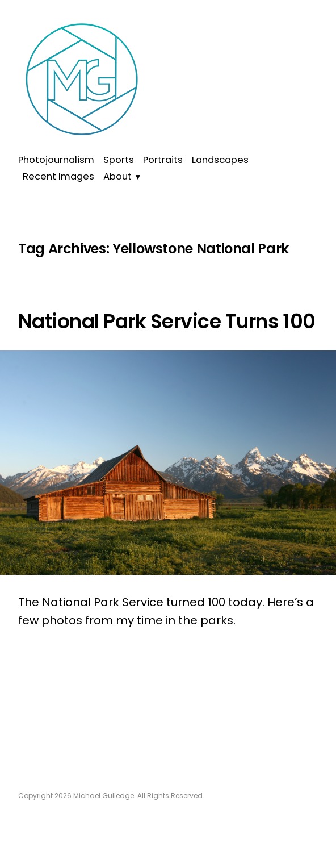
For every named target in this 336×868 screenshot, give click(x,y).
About (117, 176)
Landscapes (220, 160)
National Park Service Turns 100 (167, 322)
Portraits (163, 160)
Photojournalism (56, 160)
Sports (119, 160)
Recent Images (58, 176)
